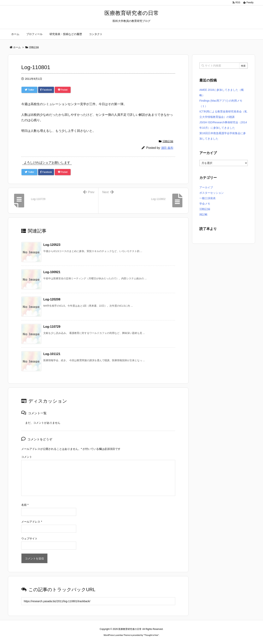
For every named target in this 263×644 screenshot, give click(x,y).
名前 (25, 505)
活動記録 (168, 141)
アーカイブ (206, 187)
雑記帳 (203, 214)
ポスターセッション (212, 193)
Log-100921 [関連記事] (52, 272)
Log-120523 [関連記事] (52, 245)
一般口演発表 (207, 198)
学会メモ (205, 204)
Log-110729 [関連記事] (52, 327)
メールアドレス (32, 522)
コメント (27, 457)
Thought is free (151, 635)
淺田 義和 (167, 148)
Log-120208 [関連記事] (52, 299)
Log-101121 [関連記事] (52, 354)
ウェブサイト (29, 539)
